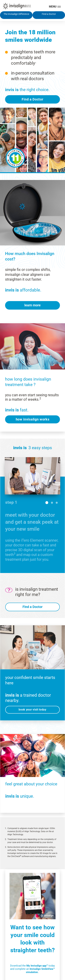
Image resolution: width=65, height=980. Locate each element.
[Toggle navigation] (55, 6)
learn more (32, 303)
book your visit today (32, 707)
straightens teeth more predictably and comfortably (33, 55)
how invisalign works (33, 417)
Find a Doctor (32, 97)
